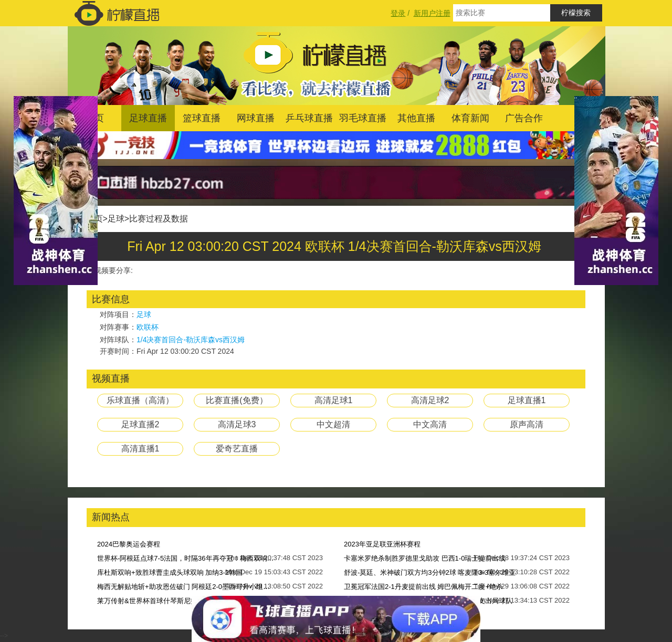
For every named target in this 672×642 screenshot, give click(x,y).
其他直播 (416, 118)
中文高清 (430, 424)
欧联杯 (148, 327)
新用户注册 (432, 13)
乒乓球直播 (309, 118)
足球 (116, 219)
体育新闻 (470, 118)
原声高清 (527, 424)
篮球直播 (202, 118)
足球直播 (148, 118)
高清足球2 (430, 400)
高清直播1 (140, 449)
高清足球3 (237, 424)
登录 (398, 13)
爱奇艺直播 (237, 449)
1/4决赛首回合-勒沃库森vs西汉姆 (191, 340)
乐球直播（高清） (140, 400)
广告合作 (524, 118)
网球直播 (256, 118)
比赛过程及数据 (159, 219)
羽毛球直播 (363, 118)
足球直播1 (527, 400)
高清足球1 (334, 400)
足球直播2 (140, 424)
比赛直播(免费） (237, 400)
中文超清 (333, 424)
